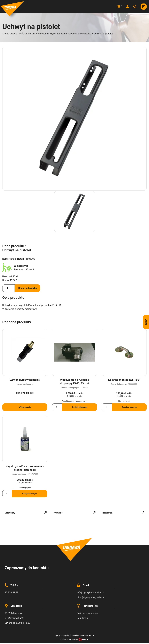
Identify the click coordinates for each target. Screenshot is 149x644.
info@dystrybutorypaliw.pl (90, 592)
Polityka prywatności (88, 613)
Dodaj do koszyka (28, 288)
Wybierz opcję (25, 407)
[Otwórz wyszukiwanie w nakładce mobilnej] (135, 7)
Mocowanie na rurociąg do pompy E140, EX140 (74, 382)
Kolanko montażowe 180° (124, 380)
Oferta (24, 34)
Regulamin (82, 618)
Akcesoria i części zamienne (52, 34)
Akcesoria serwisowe (80, 34)
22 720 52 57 (11, 592)
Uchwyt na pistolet (103, 34)
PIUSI (32, 34)
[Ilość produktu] (9, 288)
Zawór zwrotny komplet (25, 380)
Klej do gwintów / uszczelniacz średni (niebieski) (25, 468)
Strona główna (10, 34)
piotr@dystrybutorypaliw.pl (91, 597)
